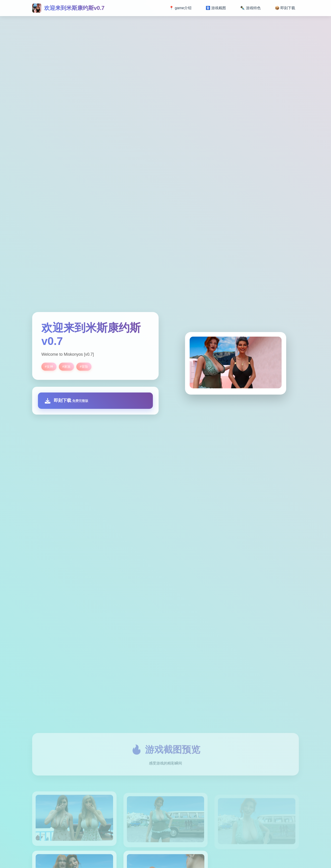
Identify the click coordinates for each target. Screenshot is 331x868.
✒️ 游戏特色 (250, 8)
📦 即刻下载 (285, 8)
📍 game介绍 (180, 8)
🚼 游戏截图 (216, 8)
